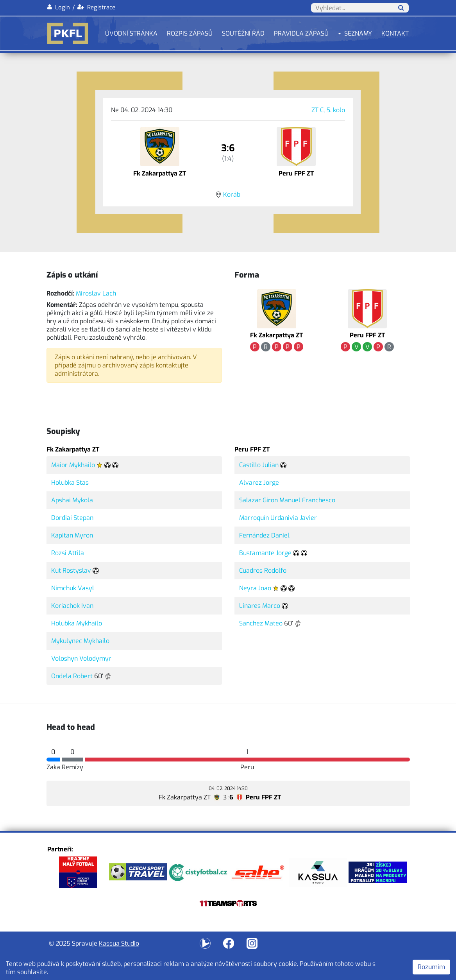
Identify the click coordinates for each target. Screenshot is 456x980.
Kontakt (395, 33)
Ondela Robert (72, 676)
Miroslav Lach (96, 293)
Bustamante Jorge (265, 553)
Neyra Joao (255, 588)
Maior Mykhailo (73, 465)
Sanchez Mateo (261, 623)
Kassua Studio (119, 943)
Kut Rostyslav (71, 571)
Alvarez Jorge (259, 483)
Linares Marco (260, 606)
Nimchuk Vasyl (73, 588)
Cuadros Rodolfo (263, 571)
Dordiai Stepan (72, 518)
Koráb (232, 194)
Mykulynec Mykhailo (80, 641)
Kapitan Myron (72, 535)
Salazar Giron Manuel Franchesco (287, 500)
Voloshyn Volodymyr (81, 658)
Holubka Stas (70, 483)
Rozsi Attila (68, 553)
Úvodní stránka (131, 33)
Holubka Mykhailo (77, 623)
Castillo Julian (259, 465)
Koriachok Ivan (72, 606)
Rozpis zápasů (190, 33)
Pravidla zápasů (301, 33)
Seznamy (358, 33)
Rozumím (431, 967)
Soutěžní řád (243, 33)
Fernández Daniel (264, 535)
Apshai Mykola (72, 500)
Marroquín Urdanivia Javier (278, 518)
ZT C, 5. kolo (328, 110)
